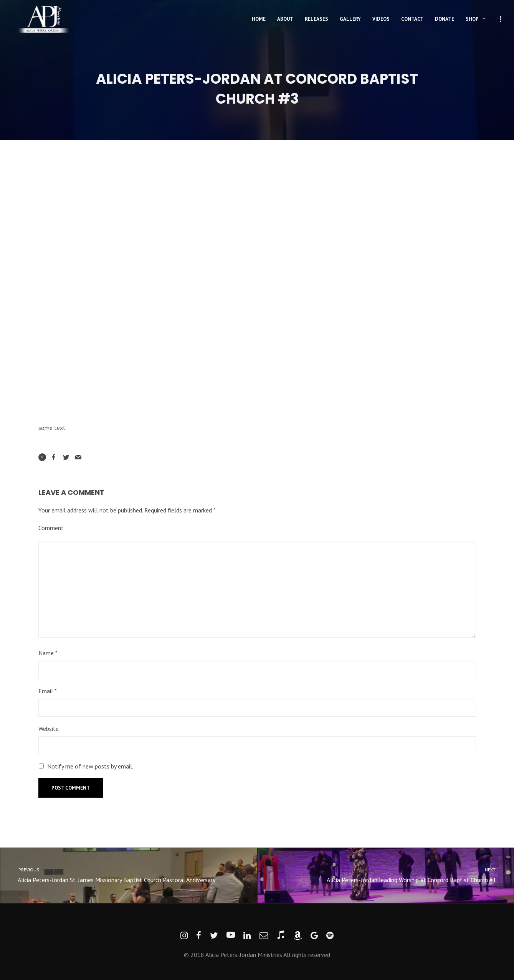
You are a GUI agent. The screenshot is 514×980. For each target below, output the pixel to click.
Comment (51, 528)
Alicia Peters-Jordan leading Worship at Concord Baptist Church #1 (393, 875)
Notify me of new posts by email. (90, 766)
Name (48, 653)
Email (48, 691)
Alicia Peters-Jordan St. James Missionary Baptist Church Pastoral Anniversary (122, 875)
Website (49, 729)
